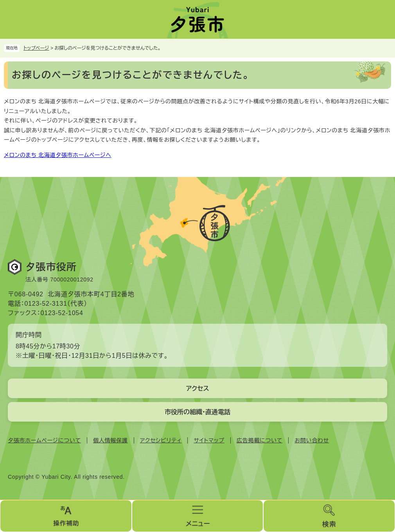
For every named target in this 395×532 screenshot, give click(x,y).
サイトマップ (209, 440)
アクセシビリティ (161, 440)
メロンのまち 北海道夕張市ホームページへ (58, 155)
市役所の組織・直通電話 (197, 412)
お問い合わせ (312, 440)
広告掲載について (259, 440)
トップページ (36, 48)
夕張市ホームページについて (44, 440)
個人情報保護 (110, 440)
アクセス (197, 389)
